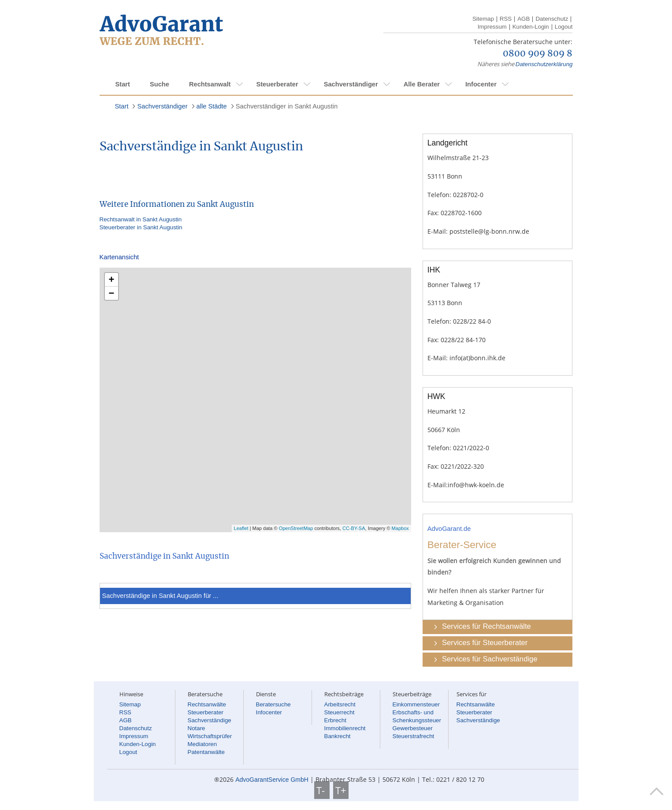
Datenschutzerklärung (544, 64)
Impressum (492, 27)
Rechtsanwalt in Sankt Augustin (141, 219)
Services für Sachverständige (490, 659)
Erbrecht (335, 720)
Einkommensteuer (416, 704)
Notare (197, 728)
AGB (523, 19)
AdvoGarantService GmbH (272, 780)
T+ (341, 790)
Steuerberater (277, 84)
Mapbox (400, 528)
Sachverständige (210, 720)
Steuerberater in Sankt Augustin (141, 227)
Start (123, 84)
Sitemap (483, 19)
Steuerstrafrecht (414, 736)
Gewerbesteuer (413, 728)
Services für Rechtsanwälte (486, 626)
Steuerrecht (340, 712)
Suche (160, 84)
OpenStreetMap (296, 528)
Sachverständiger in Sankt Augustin (287, 106)
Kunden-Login (531, 27)
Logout (564, 27)
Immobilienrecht (345, 728)
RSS (506, 19)
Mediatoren (202, 744)
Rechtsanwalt (210, 84)
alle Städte (212, 106)
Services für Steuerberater (485, 643)
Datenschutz (552, 19)
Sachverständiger (351, 84)
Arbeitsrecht (340, 704)
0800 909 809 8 (538, 54)
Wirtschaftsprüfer (210, 736)
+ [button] (112, 279)
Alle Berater (422, 84)
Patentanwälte (206, 752)
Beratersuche (273, 704)
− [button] (112, 293)
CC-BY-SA (354, 528)
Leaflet (241, 528)
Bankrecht (338, 736)
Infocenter (481, 84)
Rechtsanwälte (207, 704)
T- (322, 790)
